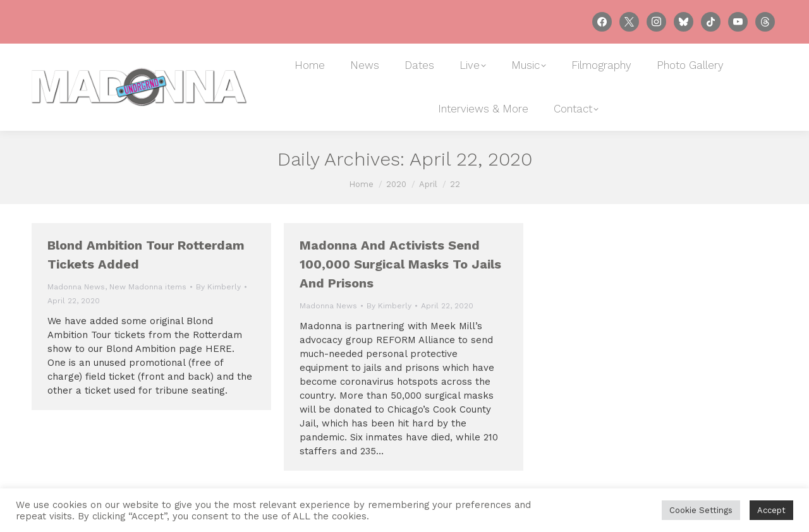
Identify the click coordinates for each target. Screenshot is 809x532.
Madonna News (76, 287)
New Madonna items (148, 287)
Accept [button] (771, 510)
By (218, 287)
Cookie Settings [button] (701, 510)
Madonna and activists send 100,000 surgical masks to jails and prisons (400, 264)
